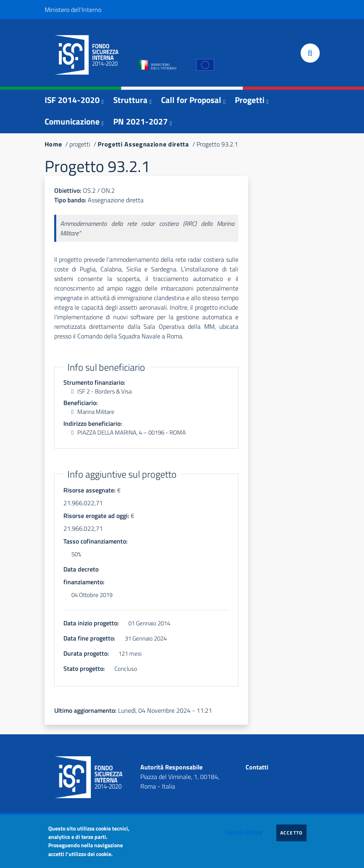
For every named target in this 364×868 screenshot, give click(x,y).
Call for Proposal (191, 100)
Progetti (250, 100)
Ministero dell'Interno (73, 10)
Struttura (130, 100)
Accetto (294, 832)
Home (53, 144)
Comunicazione (72, 121)
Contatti (257, 767)
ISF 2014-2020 (72, 100)
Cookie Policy (244, 832)
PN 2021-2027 (141, 121)
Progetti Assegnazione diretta (143, 144)
